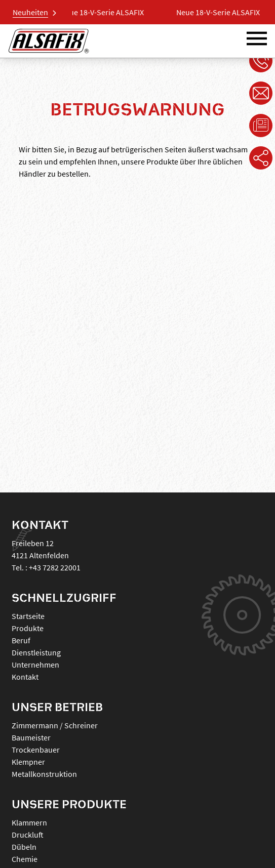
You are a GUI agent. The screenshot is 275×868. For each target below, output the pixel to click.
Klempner (28, 762)
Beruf (21, 640)
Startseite (28, 616)
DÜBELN (24, 847)
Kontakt (25, 677)
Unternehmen (35, 665)
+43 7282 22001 (55, 567)
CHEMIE (25, 859)
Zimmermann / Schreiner (55, 725)
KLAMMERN (29, 822)
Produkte (28, 628)
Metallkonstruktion (44, 774)
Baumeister (31, 737)
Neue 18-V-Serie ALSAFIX (105, 12)
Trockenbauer (36, 750)
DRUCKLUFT (28, 835)
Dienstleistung (36, 652)
